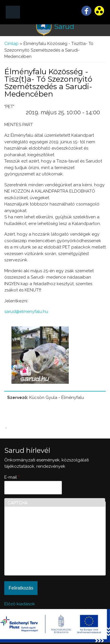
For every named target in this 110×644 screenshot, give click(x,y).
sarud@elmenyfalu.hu (26, 312)
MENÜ (13, 12)
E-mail (12, 477)
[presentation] (31, 552)
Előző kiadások (20, 604)
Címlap (11, 44)
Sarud (64, 27)
